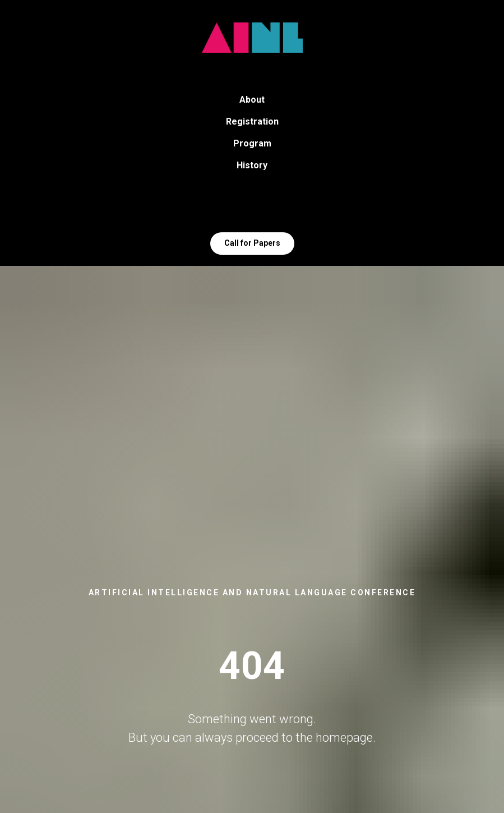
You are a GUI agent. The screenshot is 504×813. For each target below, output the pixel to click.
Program (252, 143)
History (252, 165)
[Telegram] (240, 207)
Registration (252, 121)
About (252, 100)
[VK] (265, 207)
